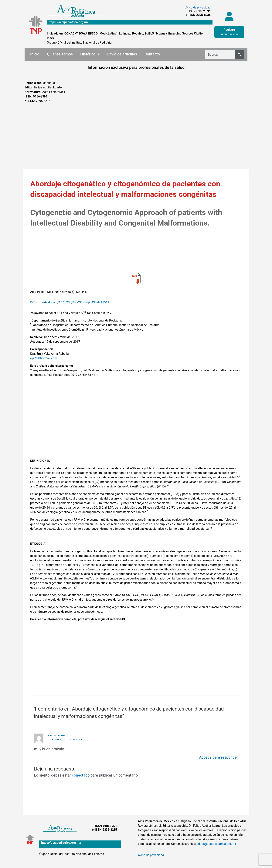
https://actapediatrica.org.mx (69, 22)
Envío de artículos (122, 54)
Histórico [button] (90, 54)
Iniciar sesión (229, 34)
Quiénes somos (60, 54)
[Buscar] (239, 54)
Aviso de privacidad (198, 7)
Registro (229, 30)
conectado (81, 775)
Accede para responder (219, 757)
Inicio (35, 54)
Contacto (152, 54)
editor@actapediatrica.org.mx (216, 844)
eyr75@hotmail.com (44, 358)
